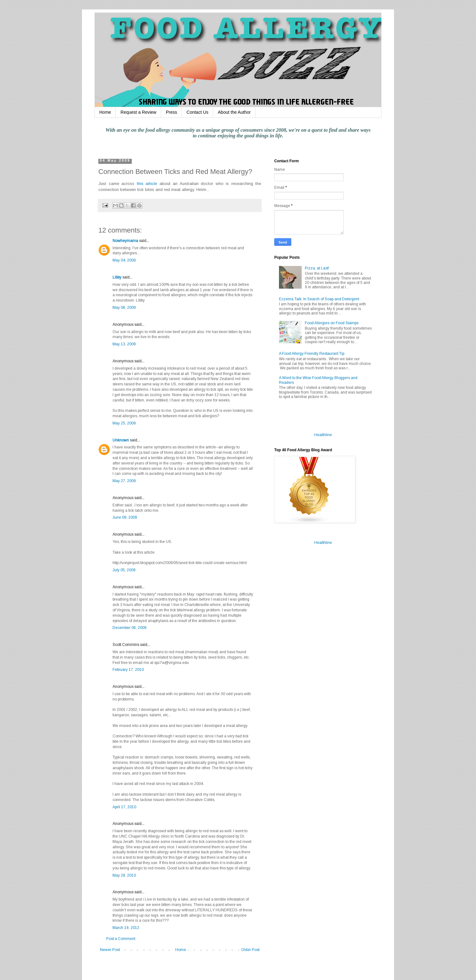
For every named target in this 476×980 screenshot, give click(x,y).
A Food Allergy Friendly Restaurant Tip (312, 354)
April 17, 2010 (124, 807)
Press (171, 112)
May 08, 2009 (124, 308)
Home (105, 112)
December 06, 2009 (130, 628)
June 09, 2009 (125, 517)
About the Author (234, 112)
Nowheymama (125, 241)
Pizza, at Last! (317, 268)
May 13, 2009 (124, 344)
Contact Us (197, 112)
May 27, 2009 (124, 481)
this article (147, 184)
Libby (117, 277)
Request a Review (138, 112)
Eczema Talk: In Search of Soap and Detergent (319, 299)
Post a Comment (121, 939)
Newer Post (110, 950)
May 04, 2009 (124, 260)
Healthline (323, 435)
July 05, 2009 (124, 570)
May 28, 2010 (124, 875)
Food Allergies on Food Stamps (332, 323)
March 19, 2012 (126, 928)
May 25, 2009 (124, 423)
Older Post (250, 950)
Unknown (121, 440)
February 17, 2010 (128, 670)
